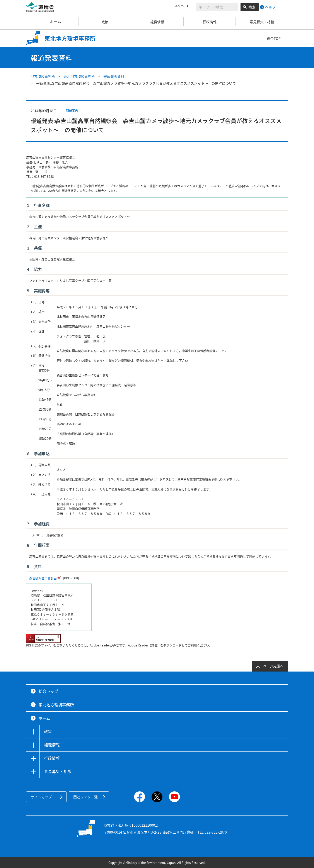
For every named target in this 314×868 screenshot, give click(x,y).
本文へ (180, 6)
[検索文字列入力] (217, 7)
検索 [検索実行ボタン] (252, 7)
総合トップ (48, 691)
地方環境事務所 (43, 76)
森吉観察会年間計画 (43, 578)
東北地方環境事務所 (79, 76)
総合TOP (274, 38)
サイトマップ (41, 797)
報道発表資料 (114, 76)
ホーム (53, 22)
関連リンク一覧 (85, 797)
